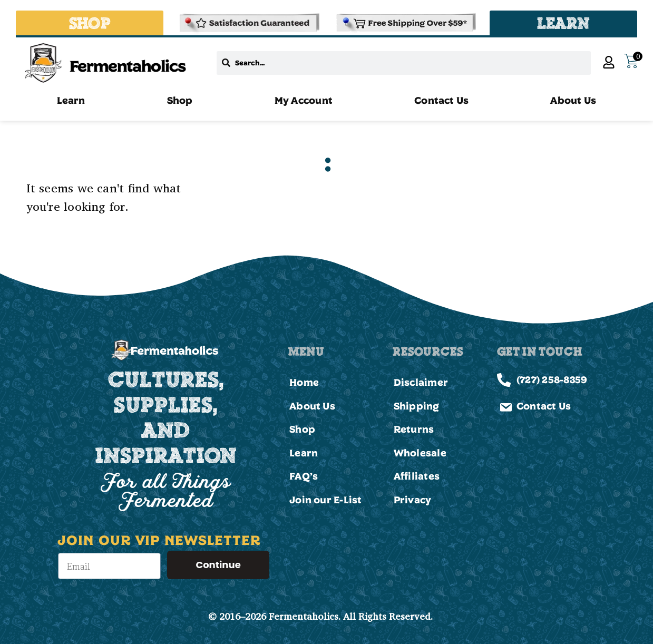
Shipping (417, 406)
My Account (304, 100)
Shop (180, 100)
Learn (71, 100)
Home (304, 382)
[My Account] (609, 62)
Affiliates (417, 476)
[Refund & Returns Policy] (248, 23)
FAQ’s (304, 476)
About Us (573, 100)
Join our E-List (325, 500)
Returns (414, 429)
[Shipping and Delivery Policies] (405, 23)
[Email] (109, 566)
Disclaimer (421, 382)
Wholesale (420, 453)
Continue (218, 565)
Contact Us (441, 100)
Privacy (413, 500)
